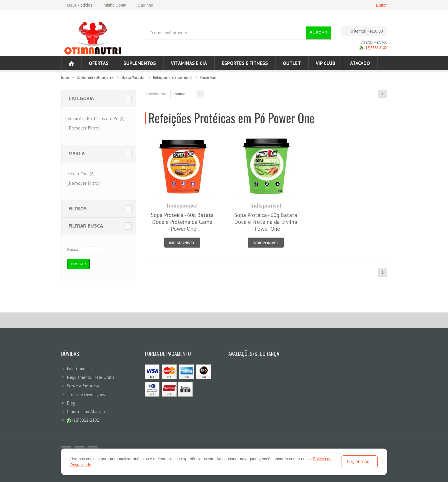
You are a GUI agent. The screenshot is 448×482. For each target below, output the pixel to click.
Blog (71, 403)
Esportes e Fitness (245, 63)
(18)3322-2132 (373, 48)
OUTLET (292, 63)
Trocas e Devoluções (86, 394)
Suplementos (140, 63)
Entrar (381, 5)
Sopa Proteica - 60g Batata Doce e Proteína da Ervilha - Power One (266, 222)
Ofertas (99, 63)
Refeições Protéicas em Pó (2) (96, 118)
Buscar (318, 32)
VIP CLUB (325, 63)
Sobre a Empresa (83, 386)
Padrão (179, 94)
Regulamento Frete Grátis (91, 377)
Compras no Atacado (86, 412)
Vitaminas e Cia (189, 63)
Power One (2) (81, 174)
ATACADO (360, 63)
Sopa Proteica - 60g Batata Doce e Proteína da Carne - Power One (182, 222)
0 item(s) (362, 31)
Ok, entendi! (359, 462)
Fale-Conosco (79, 369)
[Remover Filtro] (83, 128)
